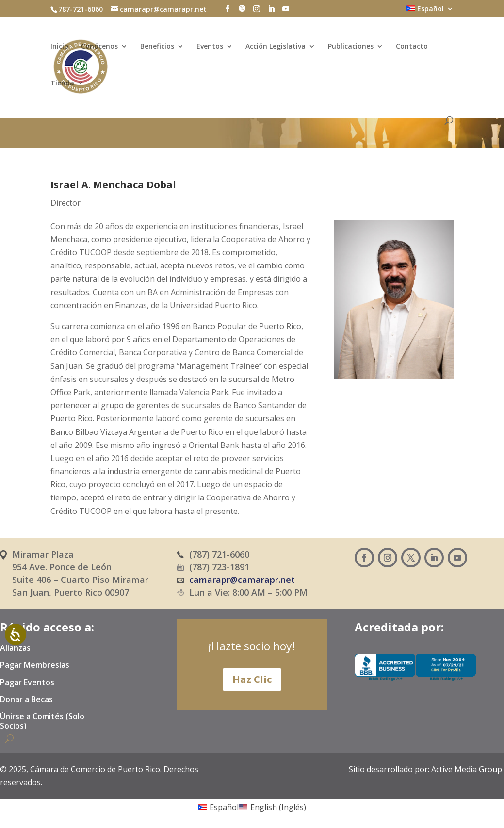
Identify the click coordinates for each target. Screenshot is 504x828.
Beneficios (157, 49)
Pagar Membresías (35, 665)
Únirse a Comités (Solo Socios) (42, 721)
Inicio (59, 49)
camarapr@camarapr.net (242, 580)
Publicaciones (351, 49)
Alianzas (15, 648)
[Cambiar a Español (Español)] (218, 807)
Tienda (62, 85)
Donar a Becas (26, 700)
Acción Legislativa (276, 49)
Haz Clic (252, 679)
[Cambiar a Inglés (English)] (272, 807)
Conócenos (99, 49)
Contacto (412, 49)
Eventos (210, 49)
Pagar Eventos (27, 683)
